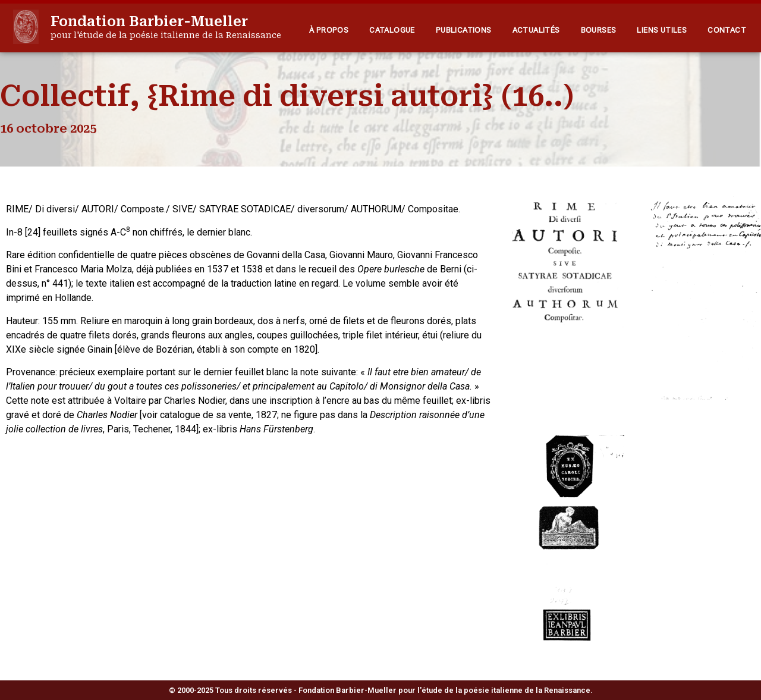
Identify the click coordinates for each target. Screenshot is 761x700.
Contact (727, 30)
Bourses (599, 30)
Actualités (536, 30)
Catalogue (392, 30)
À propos (329, 30)
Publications (464, 30)
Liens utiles (662, 30)
